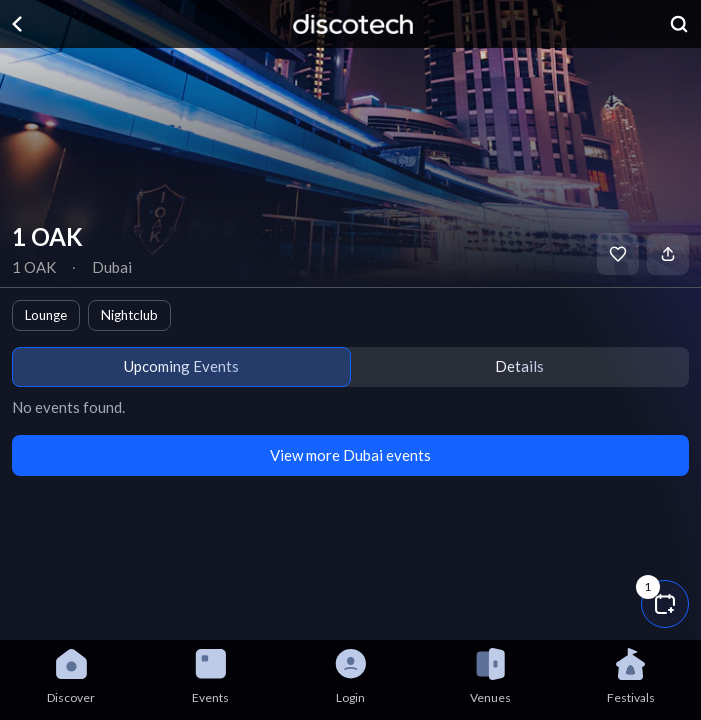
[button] (665, 604)
